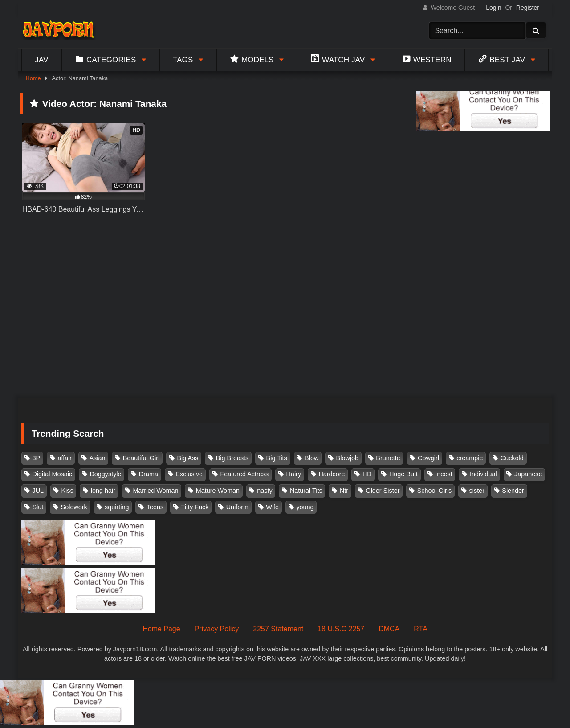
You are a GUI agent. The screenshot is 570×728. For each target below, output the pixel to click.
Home (33, 78)
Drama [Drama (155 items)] (149, 474)
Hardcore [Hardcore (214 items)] (332, 474)
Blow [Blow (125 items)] (311, 458)
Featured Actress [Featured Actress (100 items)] (244, 474)
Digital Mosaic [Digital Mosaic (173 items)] (53, 474)
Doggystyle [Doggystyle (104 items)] (105, 474)
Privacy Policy (217, 629)
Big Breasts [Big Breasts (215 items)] (232, 458)
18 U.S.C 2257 (341, 629)
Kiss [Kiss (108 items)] (67, 491)
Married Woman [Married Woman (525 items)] (155, 491)
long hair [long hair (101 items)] (103, 491)
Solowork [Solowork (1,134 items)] (74, 507)
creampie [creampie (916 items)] (470, 458)
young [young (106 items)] (305, 507)
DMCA (389, 629)
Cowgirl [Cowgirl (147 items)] (428, 458)
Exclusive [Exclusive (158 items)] (189, 474)
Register (528, 8)
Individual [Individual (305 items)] (483, 474)
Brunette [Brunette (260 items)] (388, 458)
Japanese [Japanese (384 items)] (528, 474)
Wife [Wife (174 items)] (272, 507)
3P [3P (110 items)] (37, 458)
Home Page (161, 629)
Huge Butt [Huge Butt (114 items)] (403, 474)
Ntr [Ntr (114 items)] (344, 491)
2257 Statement (278, 629)
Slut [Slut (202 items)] (38, 507)
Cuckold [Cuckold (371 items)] (512, 458)
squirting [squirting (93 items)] (117, 507)
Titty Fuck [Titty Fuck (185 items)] (195, 507)
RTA (421, 629)
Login (493, 8)
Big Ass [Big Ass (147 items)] (187, 458)
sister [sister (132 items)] (477, 491)
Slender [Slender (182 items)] (513, 491)
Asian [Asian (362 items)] (97, 458)
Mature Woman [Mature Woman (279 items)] (218, 491)
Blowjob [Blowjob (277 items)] (347, 458)
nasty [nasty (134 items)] (265, 491)
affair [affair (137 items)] (65, 458)
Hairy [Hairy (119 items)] (294, 474)
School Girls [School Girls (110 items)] (435, 491)
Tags (183, 60)
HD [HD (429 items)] (367, 474)
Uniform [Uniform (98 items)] (237, 507)
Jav (41, 60)
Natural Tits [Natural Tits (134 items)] (306, 491)
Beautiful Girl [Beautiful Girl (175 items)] (141, 458)
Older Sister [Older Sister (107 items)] (383, 491)
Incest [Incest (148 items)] (444, 474)
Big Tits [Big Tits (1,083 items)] (277, 458)
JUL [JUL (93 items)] (38, 491)
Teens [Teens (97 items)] (155, 507)
